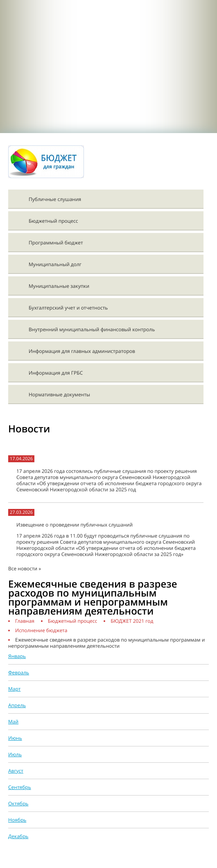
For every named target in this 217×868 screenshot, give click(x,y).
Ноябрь (17, 820)
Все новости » (25, 568)
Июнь (15, 738)
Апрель (17, 705)
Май (13, 722)
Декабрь (18, 836)
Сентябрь (20, 787)
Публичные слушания (55, 199)
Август (16, 771)
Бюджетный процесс (53, 221)
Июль (15, 754)
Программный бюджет (56, 243)
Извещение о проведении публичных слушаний (75, 525)
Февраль (19, 672)
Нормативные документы (59, 394)
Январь (17, 656)
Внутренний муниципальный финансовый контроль (92, 329)
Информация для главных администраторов (82, 351)
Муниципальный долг (55, 264)
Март (14, 689)
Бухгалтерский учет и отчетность (68, 308)
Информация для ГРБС (56, 373)
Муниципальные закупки (59, 286)
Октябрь (18, 804)
